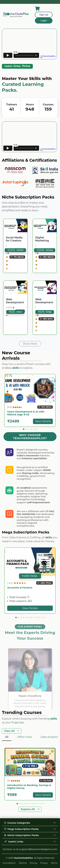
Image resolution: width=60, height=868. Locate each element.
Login (44, 21)
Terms (54, 863)
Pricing (33, 863)
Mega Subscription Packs (30, 829)
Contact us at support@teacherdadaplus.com (30, 849)
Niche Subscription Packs (30, 835)
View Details (43, 421)
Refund (23, 863)
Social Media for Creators (14, 239)
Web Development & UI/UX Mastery (15, 301)
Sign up (44, 15)
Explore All (30, 809)
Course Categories (30, 823)
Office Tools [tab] (24, 737)
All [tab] (7, 737)
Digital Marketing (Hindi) (42, 239)
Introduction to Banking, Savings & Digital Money (29, 787)
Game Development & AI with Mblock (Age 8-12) (26, 413)
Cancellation (9, 863)
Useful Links (30, 842)
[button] (24, 429)
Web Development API (44, 301)
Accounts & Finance (20, 588)
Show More (30, 344)
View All (12, 731)
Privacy (44, 863)
